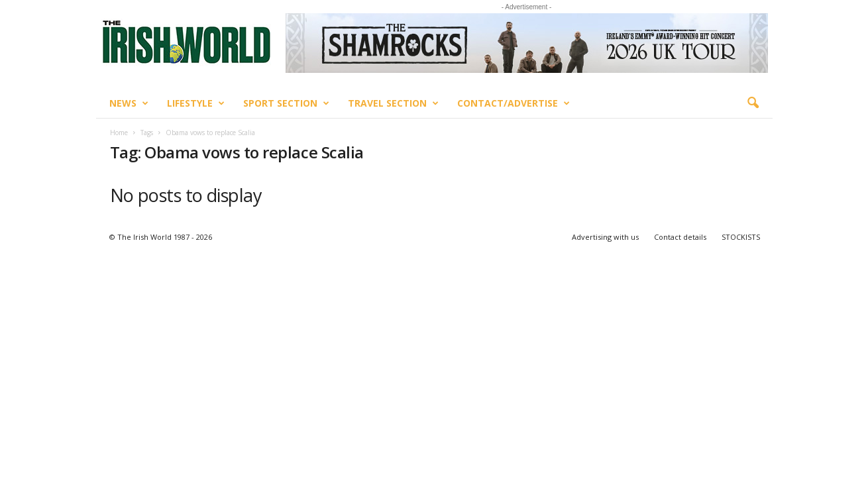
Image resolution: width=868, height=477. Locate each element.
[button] (753, 103)
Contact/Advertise (514, 103)
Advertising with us (605, 237)
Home (119, 132)
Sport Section (286, 103)
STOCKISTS (741, 237)
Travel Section (393, 103)
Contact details (680, 237)
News (129, 103)
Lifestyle (196, 103)
